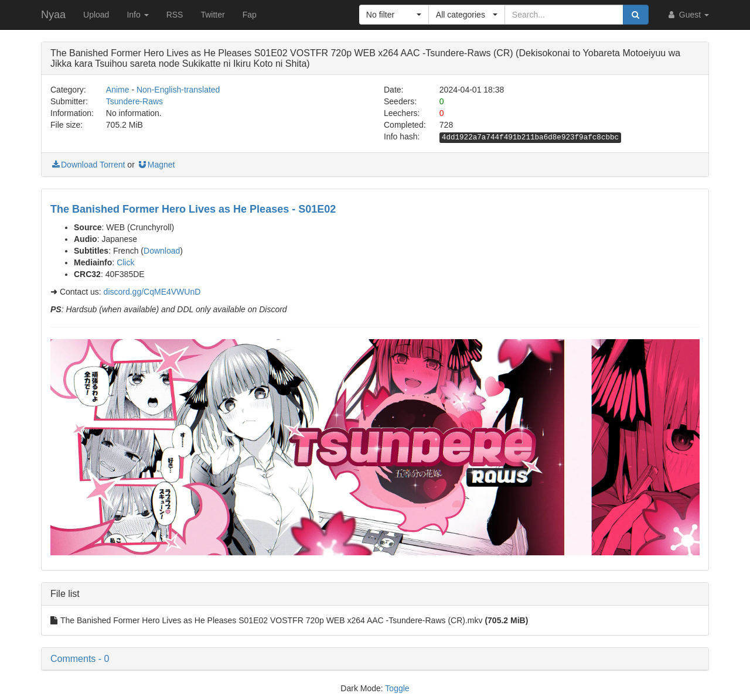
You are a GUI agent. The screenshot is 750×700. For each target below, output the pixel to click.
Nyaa (53, 15)
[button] (394, 15)
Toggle (397, 688)
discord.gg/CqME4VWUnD (152, 292)
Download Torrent (88, 165)
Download (162, 251)
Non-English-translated (178, 90)
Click (125, 262)
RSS (175, 15)
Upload (96, 15)
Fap (250, 15)
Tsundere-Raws (134, 101)
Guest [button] (688, 15)
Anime (118, 90)
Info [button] (137, 15)
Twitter (212, 15)
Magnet (156, 165)
